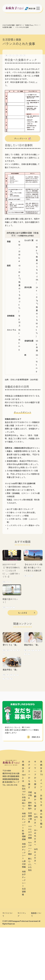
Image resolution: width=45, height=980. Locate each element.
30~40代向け (21, 59)
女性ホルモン (29, 672)
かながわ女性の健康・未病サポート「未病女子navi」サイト (20, 25)
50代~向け (31, 59)
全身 (18, 586)
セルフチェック (24, 55)
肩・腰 (13, 620)
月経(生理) (7, 714)
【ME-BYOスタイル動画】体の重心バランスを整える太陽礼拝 (33, 572)
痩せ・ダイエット (31, 676)
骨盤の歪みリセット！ (10, 610)
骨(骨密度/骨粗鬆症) (10, 672)
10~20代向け (10, 59)
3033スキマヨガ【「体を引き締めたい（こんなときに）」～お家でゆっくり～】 (11, 575)
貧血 (5, 722)
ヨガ (5, 590)
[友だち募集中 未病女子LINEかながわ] (22, 977)
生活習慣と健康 (7, 27)
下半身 (6, 620)
